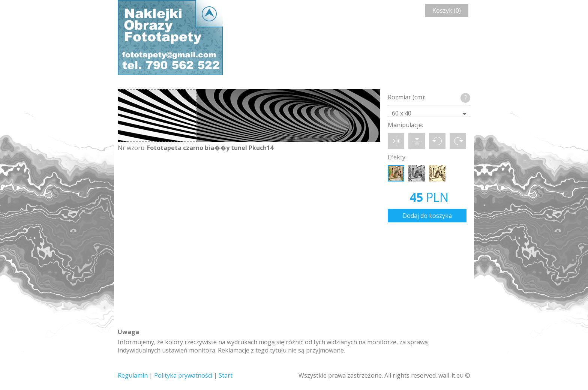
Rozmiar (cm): (406, 97)
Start (226, 375)
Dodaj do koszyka (427, 216)
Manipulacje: (405, 125)
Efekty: (397, 157)
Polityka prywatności (183, 375)
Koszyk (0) (447, 10)
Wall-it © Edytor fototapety (170, 37)
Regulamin (133, 375)
